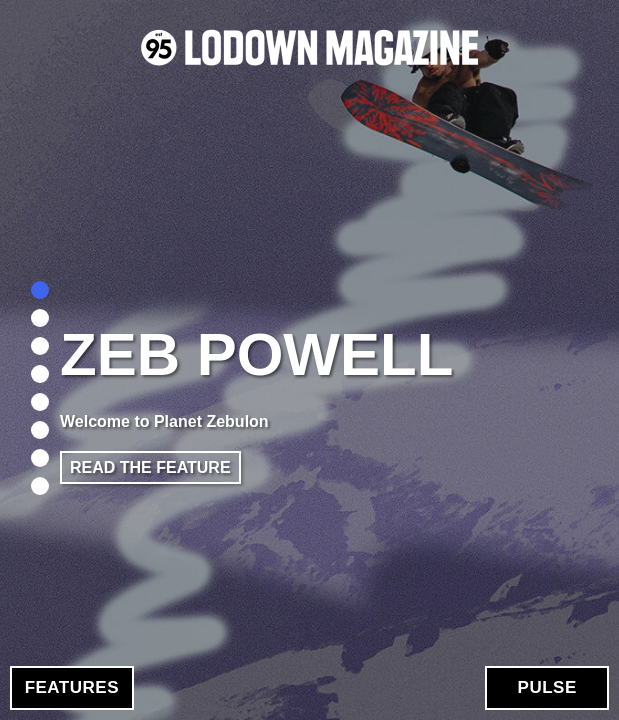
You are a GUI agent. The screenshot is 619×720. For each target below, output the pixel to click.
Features (72, 687)
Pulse (547, 687)
